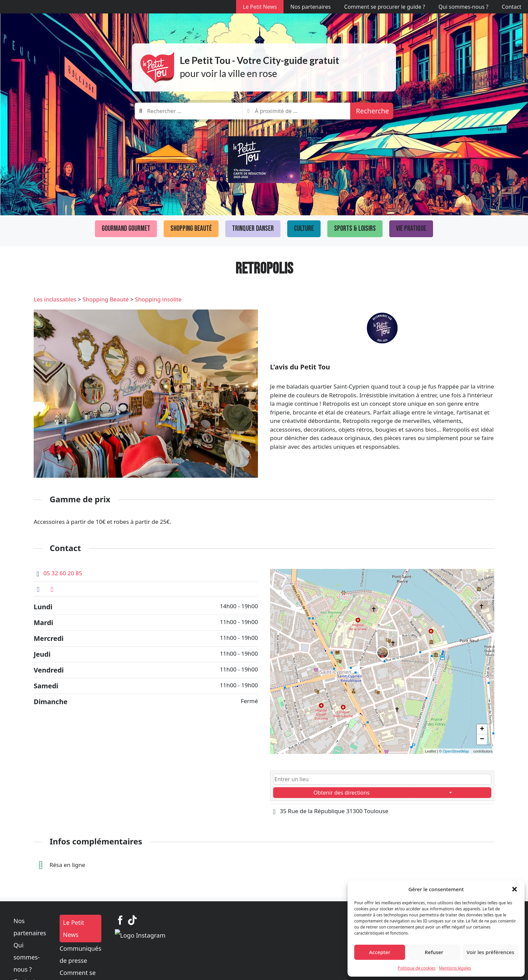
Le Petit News (260, 7)
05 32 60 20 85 (63, 573)
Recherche (372, 111)
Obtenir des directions (342, 793)
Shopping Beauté (191, 229)
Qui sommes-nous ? (463, 7)
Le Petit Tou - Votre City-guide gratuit (259, 60)
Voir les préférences (490, 952)
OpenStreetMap (456, 751)
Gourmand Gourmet (126, 229)
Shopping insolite (158, 299)
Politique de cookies (417, 968)
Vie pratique (411, 229)
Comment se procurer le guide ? (385, 7)
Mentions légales (455, 968)
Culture (304, 229)
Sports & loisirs (355, 229)
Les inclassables (55, 299)
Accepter (380, 952)
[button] (515, 889)
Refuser (434, 952)
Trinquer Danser (253, 229)
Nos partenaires (310, 7)
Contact (511, 7)
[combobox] (189, 111)
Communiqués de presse (220, 936)
